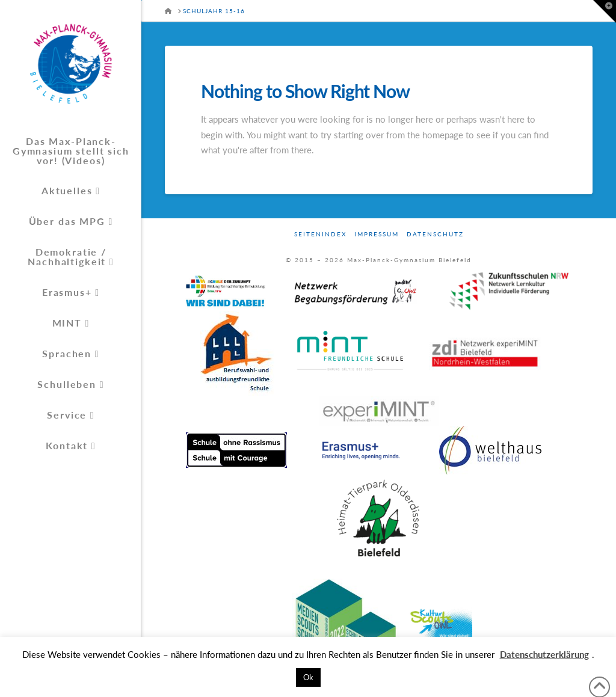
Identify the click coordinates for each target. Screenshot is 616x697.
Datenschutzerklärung (544, 654)
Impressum (377, 234)
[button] (605, 11)
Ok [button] (308, 677)
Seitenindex (320, 234)
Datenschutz (435, 234)
